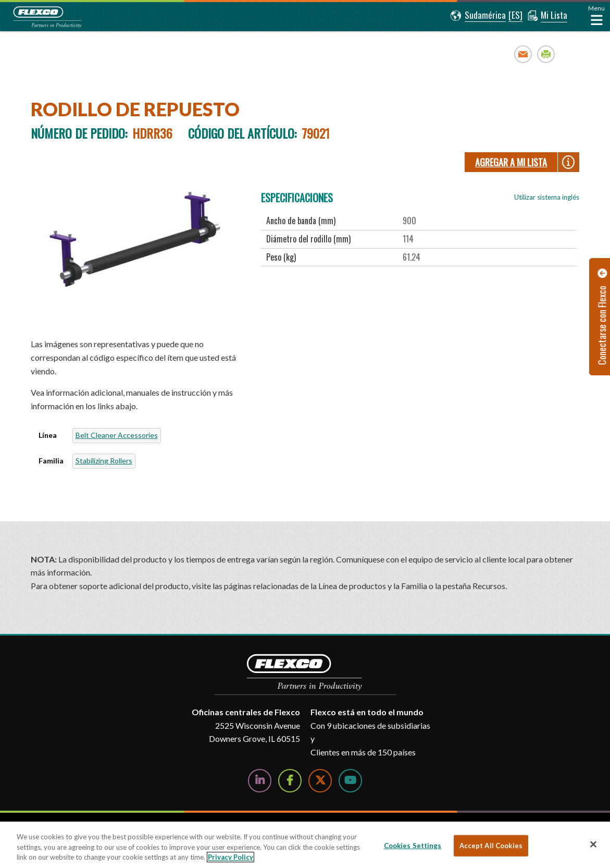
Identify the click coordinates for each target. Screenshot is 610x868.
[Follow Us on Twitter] (320, 781)
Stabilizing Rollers (104, 461)
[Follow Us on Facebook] (290, 781)
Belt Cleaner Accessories (117, 435)
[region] (305, 845)
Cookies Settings (413, 845)
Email (523, 54)
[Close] (593, 844)
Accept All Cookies (491, 845)
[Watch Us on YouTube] (350, 781)
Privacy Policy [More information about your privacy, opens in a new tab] (231, 857)
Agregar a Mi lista (511, 162)
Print (546, 54)
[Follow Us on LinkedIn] (260, 781)
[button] (478, 16)
